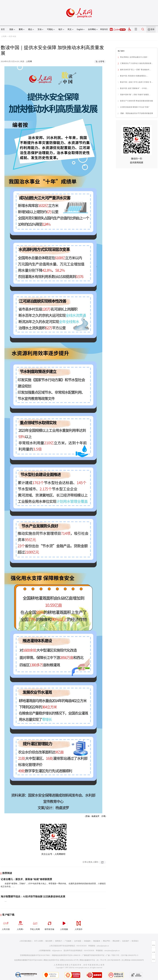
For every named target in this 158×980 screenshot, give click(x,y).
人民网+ (20, 925)
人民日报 (6, 925)
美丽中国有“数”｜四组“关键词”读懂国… (135, 95)
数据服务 (97, 941)
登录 (152, 29)
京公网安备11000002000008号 (133, 960)
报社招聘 (49, 941)
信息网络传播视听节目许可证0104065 (28, 960)
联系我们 (135, 941)
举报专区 (104, 29)
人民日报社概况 (25, 941)
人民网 (4, 36)
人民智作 (79, 925)
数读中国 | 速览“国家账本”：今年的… (134, 88)
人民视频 (64, 925)
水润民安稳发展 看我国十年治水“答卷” (135, 107)
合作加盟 (78, 941)
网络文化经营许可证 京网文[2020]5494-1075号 (61, 960)
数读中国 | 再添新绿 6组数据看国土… (134, 76)
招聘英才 (59, 941)
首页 (3, 29)
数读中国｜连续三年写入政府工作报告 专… (137, 82)
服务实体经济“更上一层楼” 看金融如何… (136, 70)
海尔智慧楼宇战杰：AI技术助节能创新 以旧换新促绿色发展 (33, 896)
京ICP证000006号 (114, 960)
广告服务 (68, 941)
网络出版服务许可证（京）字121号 (93, 960)
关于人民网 (38, 941)
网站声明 (106, 941)
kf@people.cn (57, 951)
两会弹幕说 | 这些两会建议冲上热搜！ (134, 57)
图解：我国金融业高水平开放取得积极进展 (137, 113)
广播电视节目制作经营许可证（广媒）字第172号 (101, 955)
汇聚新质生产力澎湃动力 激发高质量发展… (137, 63)
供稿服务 (87, 941)
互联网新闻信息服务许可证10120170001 (35, 955)
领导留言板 (49, 925)
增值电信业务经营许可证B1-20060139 (66, 955)
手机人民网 (35, 925)
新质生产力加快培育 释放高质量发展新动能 (137, 101)
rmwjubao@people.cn (112, 951)
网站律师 (116, 941)
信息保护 (126, 941)
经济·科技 (12, 36)
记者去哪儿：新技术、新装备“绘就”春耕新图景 (26, 879)
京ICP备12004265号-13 (130, 955)
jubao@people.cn (103, 946)
